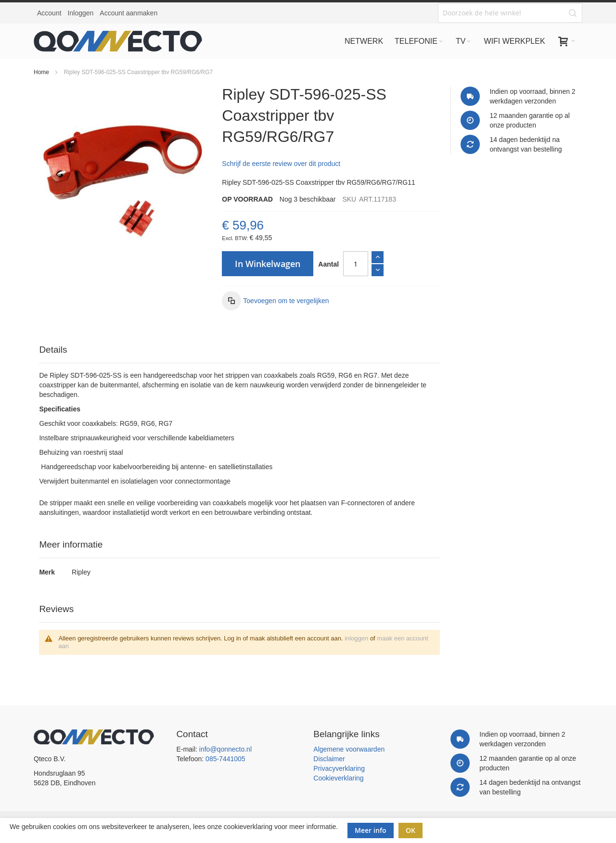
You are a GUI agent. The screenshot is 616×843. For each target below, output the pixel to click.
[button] (275, 301)
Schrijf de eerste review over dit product (281, 164)
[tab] (239, 350)
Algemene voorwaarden (349, 749)
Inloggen (81, 13)
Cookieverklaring (338, 778)
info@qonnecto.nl (225, 749)
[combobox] (510, 13)
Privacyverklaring (339, 768)
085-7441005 (225, 759)
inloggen (356, 638)
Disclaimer (329, 759)
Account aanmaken (128, 13)
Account (49, 13)
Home (41, 72)
